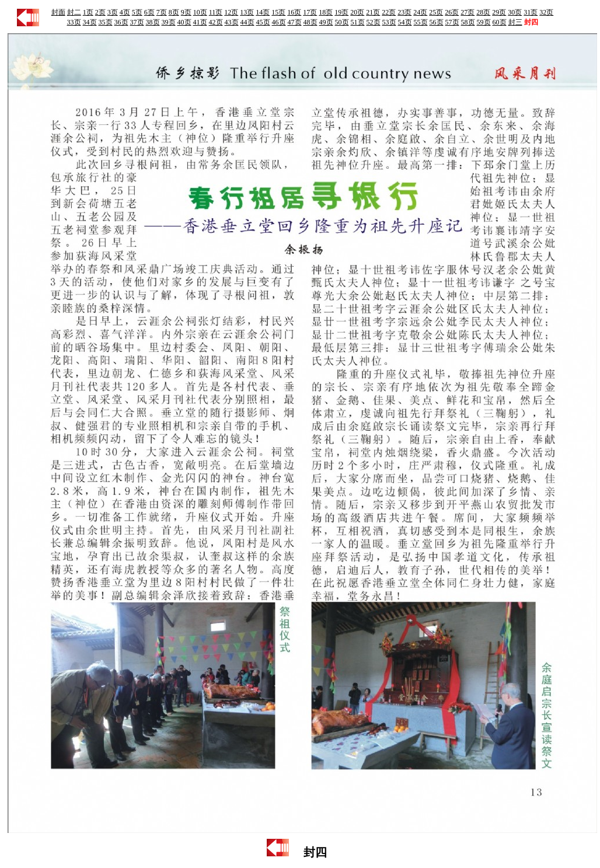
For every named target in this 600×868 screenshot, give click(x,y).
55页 (421, 22)
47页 (295, 22)
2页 (100, 12)
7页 (162, 12)
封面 (58, 12)
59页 (484, 22)
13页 (247, 12)
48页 (311, 22)
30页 (515, 12)
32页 (546, 12)
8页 (174, 12)
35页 (106, 22)
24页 (420, 12)
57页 (452, 22)
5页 (137, 12)
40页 (184, 22)
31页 (531, 12)
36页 (121, 22)
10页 (200, 12)
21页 (373, 12)
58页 (468, 22)
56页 (437, 22)
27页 (468, 12)
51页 (358, 22)
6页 (149, 12)
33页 (74, 22)
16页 (294, 12)
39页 (169, 22)
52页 (374, 22)
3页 (113, 12)
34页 (90, 22)
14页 (263, 12)
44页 (247, 22)
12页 (231, 12)
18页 (326, 12)
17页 (310, 12)
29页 (499, 12)
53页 (389, 22)
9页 (186, 12)
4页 (125, 12)
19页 (341, 12)
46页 (279, 22)
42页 (216, 22)
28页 (483, 12)
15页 (278, 12)
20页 (357, 12)
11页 (216, 12)
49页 (326, 22)
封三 (515, 22)
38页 (153, 22)
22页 (389, 12)
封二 (74, 12)
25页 (436, 12)
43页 (232, 22)
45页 (263, 22)
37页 (137, 22)
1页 (88, 12)
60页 (500, 22)
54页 (405, 22)
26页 (452, 12)
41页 (200, 22)
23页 (404, 12)
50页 (342, 22)
